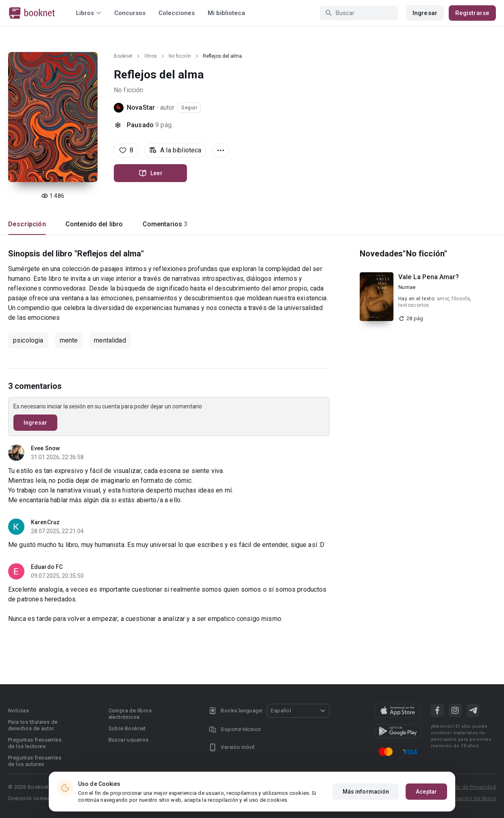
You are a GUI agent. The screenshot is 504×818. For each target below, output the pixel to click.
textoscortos (414, 305)
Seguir (189, 108)
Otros (151, 56)
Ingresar (425, 13)
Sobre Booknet (127, 728)
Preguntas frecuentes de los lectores (35, 743)
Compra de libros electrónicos (130, 714)
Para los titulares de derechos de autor (33, 725)
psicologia (28, 340)
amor (443, 299)
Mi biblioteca (226, 13)
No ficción (180, 56)
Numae (407, 287)
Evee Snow (45, 448)
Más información (366, 792)
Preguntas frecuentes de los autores (35, 761)
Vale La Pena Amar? (429, 277)
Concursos (130, 13)
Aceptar (426, 792)
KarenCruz (45, 522)
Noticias (18, 711)
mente (69, 340)
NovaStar (141, 107)
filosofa (461, 299)
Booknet (123, 56)
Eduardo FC (47, 567)
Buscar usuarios (129, 740)
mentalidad (110, 340)
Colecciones (177, 13)
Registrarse (472, 13)
